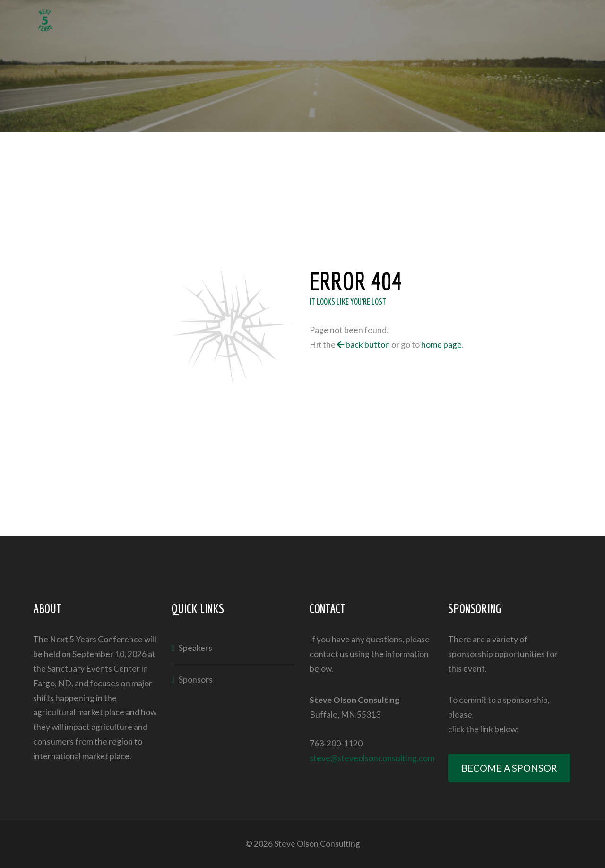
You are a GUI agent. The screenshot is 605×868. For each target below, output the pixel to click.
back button (363, 345)
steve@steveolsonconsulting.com (372, 758)
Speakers (195, 648)
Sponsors (196, 679)
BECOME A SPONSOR (509, 768)
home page (441, 345)
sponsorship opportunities (497, 654)
